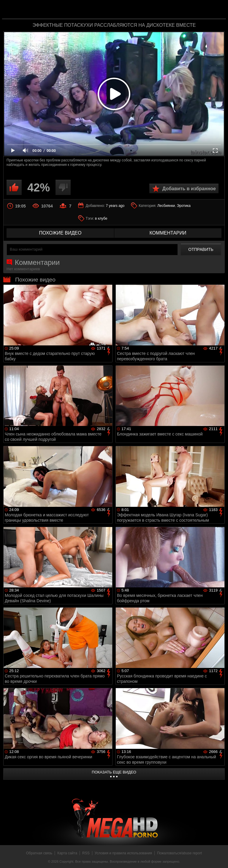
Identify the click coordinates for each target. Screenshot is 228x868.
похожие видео (60, 233)
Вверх (219, 857)
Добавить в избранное (189, 189)
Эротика (184, 206)
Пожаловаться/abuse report (179, 853)
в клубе (101, 218)
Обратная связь (39, 853)
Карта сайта (67, 853)
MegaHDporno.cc (126, 10)
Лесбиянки (166, 206)
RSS (86, 853)
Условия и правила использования (123, 853)
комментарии (168, 233)
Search (217, 10)
